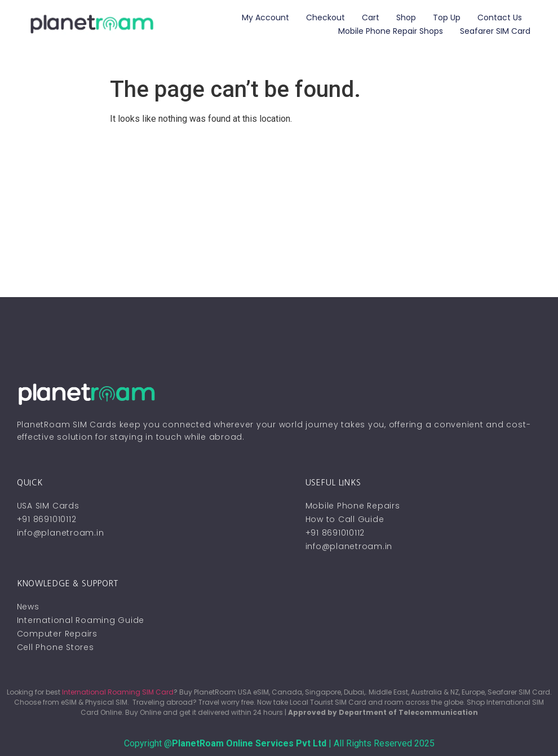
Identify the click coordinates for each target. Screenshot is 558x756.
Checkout (325, 17)
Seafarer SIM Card (495, 31)
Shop (406, 17)
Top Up (447, 17)
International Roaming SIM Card (118, 692)
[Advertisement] (279, 213)
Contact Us (500, 17)
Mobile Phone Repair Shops (391, 31)
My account (265, 17)
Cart (371, 17)
